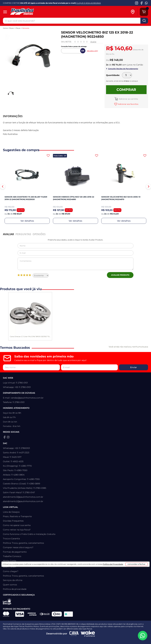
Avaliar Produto (120, 275)
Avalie (93, 42)
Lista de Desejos (11, 512)
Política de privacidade (15, 589)
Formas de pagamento (15, 552)
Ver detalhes (27, 221)
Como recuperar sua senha (17, 525)
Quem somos (10, 585)
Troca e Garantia (11, 539)
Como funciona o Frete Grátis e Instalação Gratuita (29, 534)
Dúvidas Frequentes (13, 521)
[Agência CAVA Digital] (74, 634)
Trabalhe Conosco (12, 556)
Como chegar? (11, 571)
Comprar (126, 90)
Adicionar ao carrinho (128, 99)
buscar (144, 21)
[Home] (32, 12)
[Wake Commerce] (88, 634)
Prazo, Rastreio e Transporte (17, 516)
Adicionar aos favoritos (128, 104)
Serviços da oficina (13, 580)
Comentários (75, 264)
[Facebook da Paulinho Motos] (141, 3)
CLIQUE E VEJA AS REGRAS (88, 3)
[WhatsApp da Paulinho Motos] (146, 3)
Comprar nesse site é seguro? (18, 547)
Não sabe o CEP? (92, 51)
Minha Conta (10, 561)
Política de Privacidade (99, 640)
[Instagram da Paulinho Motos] (137, 3)
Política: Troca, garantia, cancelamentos (23, 543)
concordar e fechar (129, 639)
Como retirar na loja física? (17, 530)
